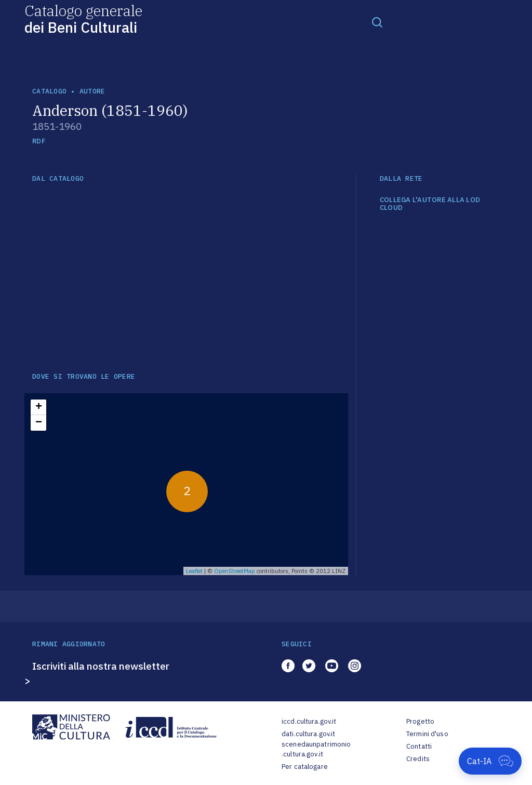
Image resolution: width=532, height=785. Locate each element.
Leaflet (194, 571)
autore (92, 91)
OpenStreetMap (235, 571)
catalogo (49, 91)
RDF (39, 141)
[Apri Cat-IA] (490, 761)
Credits (418, 759)
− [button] (39, 423)
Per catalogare (305, 767)
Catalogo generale (83, 18)
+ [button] (39, 407)
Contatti (419, 746)
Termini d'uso (427, 734)
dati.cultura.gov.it (308, 734)
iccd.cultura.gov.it (309, 721)
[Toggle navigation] (377, 22)
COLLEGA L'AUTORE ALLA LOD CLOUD (430, 204)
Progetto (420, 721)
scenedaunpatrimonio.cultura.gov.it (316, 749)
